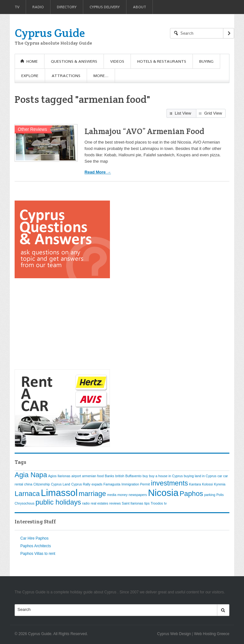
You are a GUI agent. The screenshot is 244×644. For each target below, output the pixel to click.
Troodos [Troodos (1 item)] (157, 503)
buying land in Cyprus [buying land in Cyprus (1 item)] (200, 476)
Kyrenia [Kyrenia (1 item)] (220, 484)
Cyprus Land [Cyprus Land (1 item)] (60, 484)
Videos (117, 61)
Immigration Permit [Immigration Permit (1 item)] (136, 484)
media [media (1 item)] (112, 495)
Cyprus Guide (50, 33)
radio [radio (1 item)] (86, 503)
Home (32, 61)
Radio (38, 7)
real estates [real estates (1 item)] (99, 503)
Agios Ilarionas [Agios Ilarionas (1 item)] (59, 476)
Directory (67, 7)
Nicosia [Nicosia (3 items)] (163, 493)
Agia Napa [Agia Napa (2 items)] (31, 475)
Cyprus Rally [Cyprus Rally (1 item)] (81, 484)
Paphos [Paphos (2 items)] (191, 494)
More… (101, 76)
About (139, 7)
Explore (30, 76)
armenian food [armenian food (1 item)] (93, 476)
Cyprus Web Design (174, 634)
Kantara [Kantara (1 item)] (195, 484)
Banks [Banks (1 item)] (110, 476)
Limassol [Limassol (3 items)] (59, 493)
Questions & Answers (74, 61)
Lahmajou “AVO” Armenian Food (144, 131)
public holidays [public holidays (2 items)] (58, 502)
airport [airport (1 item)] (76, 476)
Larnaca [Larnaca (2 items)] (27, 494)
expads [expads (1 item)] (97, 484)
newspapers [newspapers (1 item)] (138, 495)
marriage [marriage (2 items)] (92, 494)
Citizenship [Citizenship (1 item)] (42, 484)
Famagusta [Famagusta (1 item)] (112, 484)
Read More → (98, 172)
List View (183, 113)
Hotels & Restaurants (162, 61)
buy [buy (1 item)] (145, 476)
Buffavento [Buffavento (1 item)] (134, 476)
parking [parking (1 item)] (210, 495)
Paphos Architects (36, 546)
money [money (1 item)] (122, 495)
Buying (206, 61)
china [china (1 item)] (28, 484)
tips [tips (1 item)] (147, 503)
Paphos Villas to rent (38, 554)
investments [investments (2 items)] (169, 483)
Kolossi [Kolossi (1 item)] (207, 484)
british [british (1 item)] (120, 476)
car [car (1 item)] (220, 476)
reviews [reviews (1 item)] (115, 503)
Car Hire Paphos (34, 538)
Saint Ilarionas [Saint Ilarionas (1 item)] (132, 503)
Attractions (66, 76)
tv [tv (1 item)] (165, 503)
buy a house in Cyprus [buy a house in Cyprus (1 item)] (166, 476)
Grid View (213, 113)
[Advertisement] (62, 324)
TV (17, 7)
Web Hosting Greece (212, 634)
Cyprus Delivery (105, 7)
